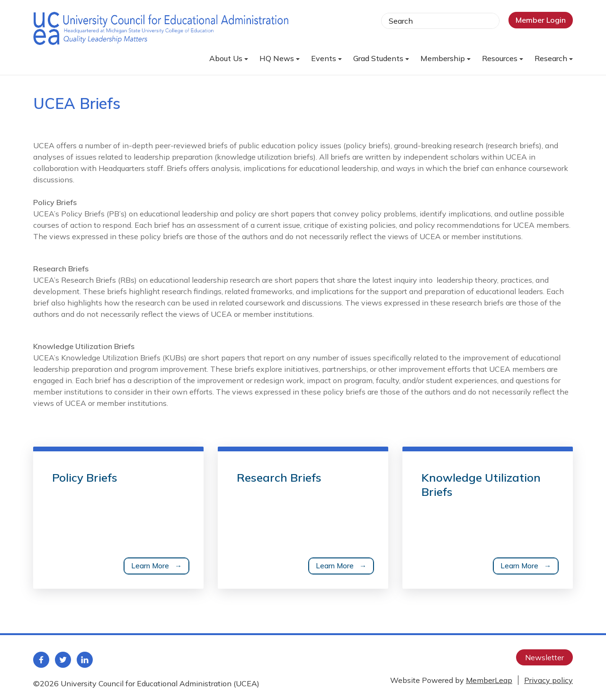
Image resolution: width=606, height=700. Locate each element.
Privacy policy (548, 680)
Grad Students (381, 58)
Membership (446, 58)
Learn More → (156, 566)
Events (326, 58)
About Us (229, 58)
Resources (503, 58)
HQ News (280, 58)
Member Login (541, 20)
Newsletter (544, 657)
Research (554, 58)
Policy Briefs (85, 477)
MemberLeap (489, 680)
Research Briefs (279, 477)
